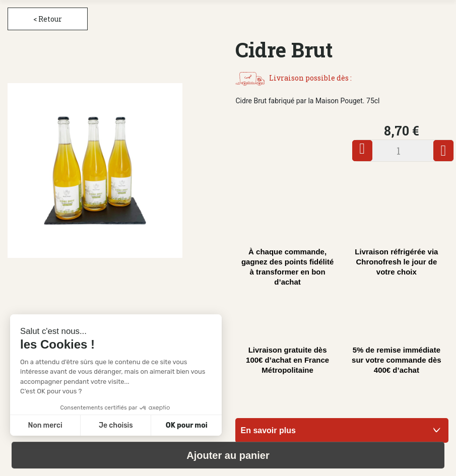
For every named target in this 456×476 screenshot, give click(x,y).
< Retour (48, 19)
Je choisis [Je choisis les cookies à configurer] (116, 425)
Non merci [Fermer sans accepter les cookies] (45, 425)
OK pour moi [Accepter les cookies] (187, 425)
